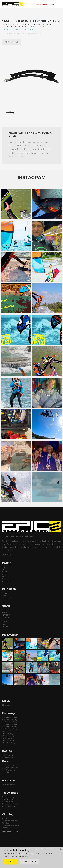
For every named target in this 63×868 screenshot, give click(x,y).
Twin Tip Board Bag (9, 806)
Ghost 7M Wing (8, 733)
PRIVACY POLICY (7, 598)
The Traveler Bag (8, 797)
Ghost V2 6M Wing (9, 740)
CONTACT (5, 593)
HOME (4, 596)
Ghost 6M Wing (8, 731)
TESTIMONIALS (12, 42)
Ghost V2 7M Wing (9, 743)
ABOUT (5, 579)
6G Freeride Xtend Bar (10, 768)
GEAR (16, 29)
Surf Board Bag (7, 801)
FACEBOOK (6, 610)
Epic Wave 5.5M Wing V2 (11, 729)
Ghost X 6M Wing (8, 736)
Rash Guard (6, 823)
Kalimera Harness (8, 785)
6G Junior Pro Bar (8, 772)
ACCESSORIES (28, 29)
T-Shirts (5, 818)
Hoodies (5, 828)
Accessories (10, 832)
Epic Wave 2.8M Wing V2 (11, 724)
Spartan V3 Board (8, 757)
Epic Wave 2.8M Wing (10, 717)
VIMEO (4, 622)
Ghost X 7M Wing (8, 738)
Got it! (11, 861)
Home (7, 29)
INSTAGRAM (6, 615)
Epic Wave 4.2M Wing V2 (11, 726)
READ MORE (7, 555)
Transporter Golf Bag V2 (10, 804)
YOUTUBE (5, 620)
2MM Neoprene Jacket (10, 821)
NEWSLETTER (7, 627)
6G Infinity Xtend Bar (10, 770)
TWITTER (5, 613)
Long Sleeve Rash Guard (10, 825)
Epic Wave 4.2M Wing (10, 719)
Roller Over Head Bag (9, 799)
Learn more (30, 861)
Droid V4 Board (7, 755)
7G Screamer (7, 705)
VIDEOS (5, 574)
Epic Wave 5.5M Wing (10, 722)
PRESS (4, 576)
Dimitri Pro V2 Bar (9, 765)
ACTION (5, 572)
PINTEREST (6, 617)
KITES (4, 567)
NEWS (4, 569)
